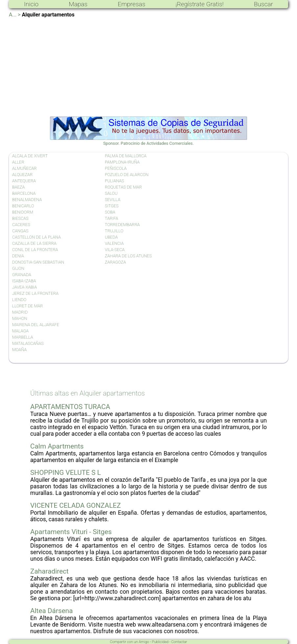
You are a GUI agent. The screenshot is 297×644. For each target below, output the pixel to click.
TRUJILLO (114, 231)
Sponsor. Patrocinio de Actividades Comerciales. (148, 141)
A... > (15, 15)
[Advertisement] (148, 67)
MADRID (20, 312)
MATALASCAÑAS (28, 343)
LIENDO (19, 300)
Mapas (78, 4)
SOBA (110, 212)
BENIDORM (23, 212)
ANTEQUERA (24, 181)
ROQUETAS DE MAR (123, 187)
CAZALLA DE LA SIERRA (34, 243)
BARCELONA (24, 193)
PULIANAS (114, 181)
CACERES (21, 225)
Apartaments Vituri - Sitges (71, 532)
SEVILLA (113, 200)
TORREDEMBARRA (122, 225)
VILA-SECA (115, 250)
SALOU (111, 193)
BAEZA (18, 187)
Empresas (131, 4)
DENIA (18, 256)
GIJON (18, 268)
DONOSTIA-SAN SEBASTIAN (38, 262)
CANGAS (20, 231)
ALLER (18, 162)
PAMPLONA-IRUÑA (122, 162)
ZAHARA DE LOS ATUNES (128, 256)
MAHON (20, 318)
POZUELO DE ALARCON (127, 175)
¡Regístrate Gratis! (199, 4)
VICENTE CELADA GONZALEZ (76, 505)
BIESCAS (20, 218)
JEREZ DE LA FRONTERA (35, 293)
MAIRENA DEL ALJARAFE (36, 325)
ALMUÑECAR (24, 168)
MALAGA (20, 331)
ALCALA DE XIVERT (30, 156)
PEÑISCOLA (116, 168)
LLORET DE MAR (28, 306)
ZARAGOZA (115, 262)
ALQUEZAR (22, 175)
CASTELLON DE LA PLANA (36, 237)
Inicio (31, 4)
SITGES (112, 206)
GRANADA (22, 275)
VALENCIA (114, 243)
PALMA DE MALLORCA (126, 156)
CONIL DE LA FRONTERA (35, 250)
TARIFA (112, 218)
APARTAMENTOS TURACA (70, 407)
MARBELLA (23, 337)
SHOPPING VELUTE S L (66, 473)
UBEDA (111, 237)
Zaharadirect (49, 571)
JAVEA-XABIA (24, 287)
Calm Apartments (57, 446)
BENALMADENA (27, 200)
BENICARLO (23, 206)
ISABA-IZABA (24, 281)
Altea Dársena (52, 611)
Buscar (263, 4)
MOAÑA (19, 350)
